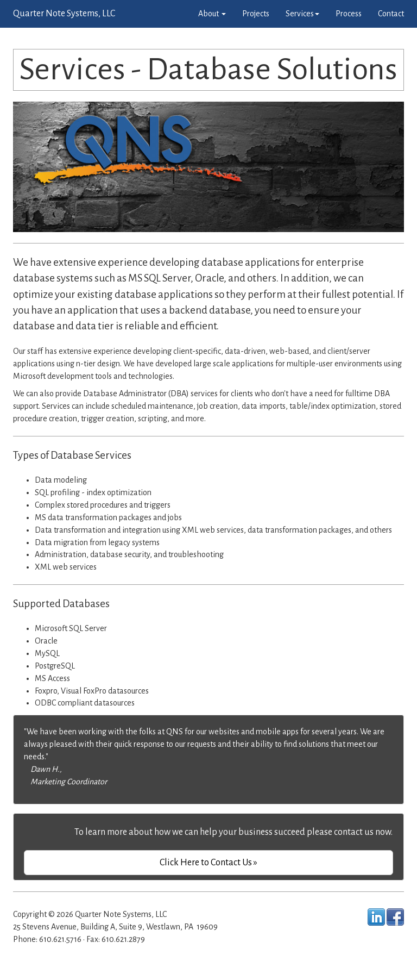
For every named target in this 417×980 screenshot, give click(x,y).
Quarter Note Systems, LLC (64, 14)
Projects (256, 14)
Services (302, 14)
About (212, 14)
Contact (391, 14)
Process (349, 14)
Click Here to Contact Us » (208, 863)
